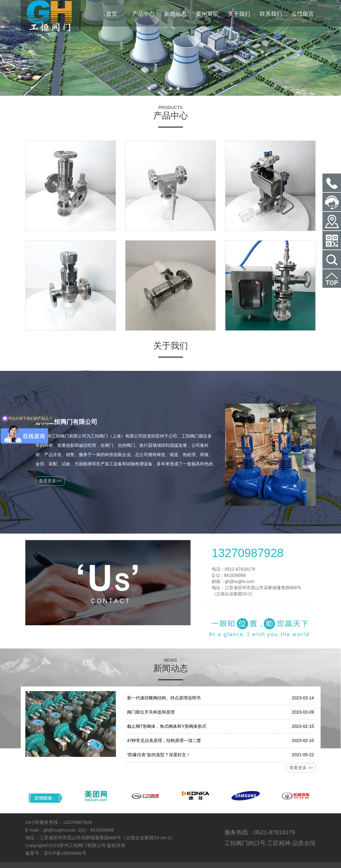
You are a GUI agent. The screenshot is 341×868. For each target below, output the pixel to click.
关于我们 (239, 14)
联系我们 (271, 14)
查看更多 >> (301, 768)
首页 (112, 14)
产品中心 (143, 14)
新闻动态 (175, 14)
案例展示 (207, 14)
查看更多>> (50, 481)
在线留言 (303, 14)
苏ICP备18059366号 (65, 853)
